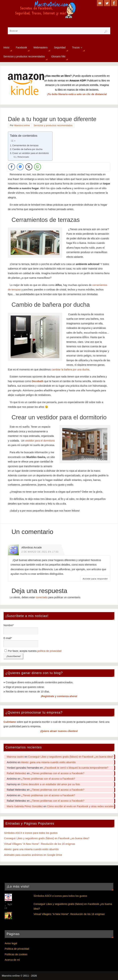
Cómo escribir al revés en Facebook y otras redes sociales (80, 806)
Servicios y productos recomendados (53, 125)
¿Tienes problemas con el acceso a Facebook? (57, 773)
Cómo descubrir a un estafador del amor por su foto (51, 784)
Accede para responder (95, 579)
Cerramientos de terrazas (25, 145)
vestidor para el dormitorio (40, 441)
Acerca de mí (12, 960)
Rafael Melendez (17, 773)
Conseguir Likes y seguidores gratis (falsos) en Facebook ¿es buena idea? (71, 757)
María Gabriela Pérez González (25, 806)
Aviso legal (11, 943)
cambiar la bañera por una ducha (70, 370)
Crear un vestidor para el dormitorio (30, 153)
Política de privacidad (17, 949)
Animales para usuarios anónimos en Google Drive (33, 855)
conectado (42, 597)
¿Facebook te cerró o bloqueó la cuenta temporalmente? (76, 768)
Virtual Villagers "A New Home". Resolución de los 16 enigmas (40, 844)
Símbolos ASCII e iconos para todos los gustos (31, 833)
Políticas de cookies (16, 954)
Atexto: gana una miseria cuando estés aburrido (48, 762)
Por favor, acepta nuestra (33, 651)
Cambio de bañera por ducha (27, 149)
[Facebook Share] (12, 167)
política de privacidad (49, 651)
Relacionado (23, 157)
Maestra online (22, 125)
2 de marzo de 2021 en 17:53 (40, 552)
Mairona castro (15, 757)
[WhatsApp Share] (38, 167)
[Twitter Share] (29, 167)
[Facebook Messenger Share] (20, 167)
